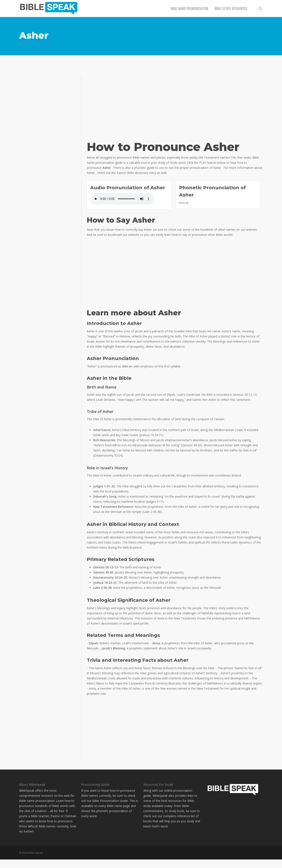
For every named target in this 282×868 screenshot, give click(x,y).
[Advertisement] (48, 102)
